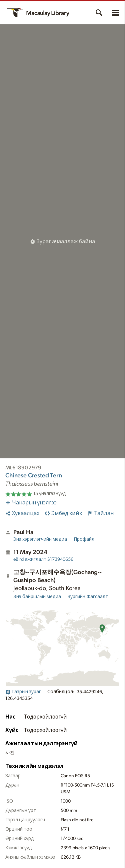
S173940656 (43, 559)
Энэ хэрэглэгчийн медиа (40, 539)
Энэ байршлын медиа (37, 597)
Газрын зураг (23, 692)
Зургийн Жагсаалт (88, 597)
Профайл (84, 539)
